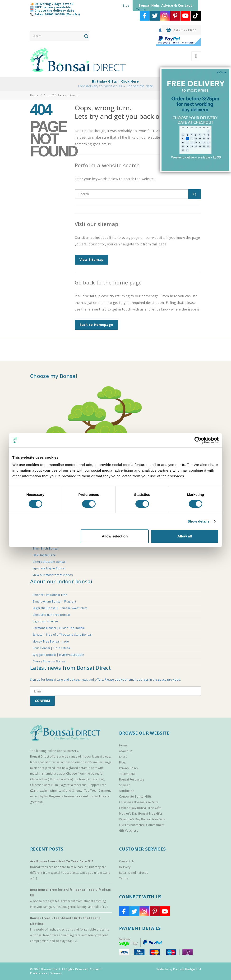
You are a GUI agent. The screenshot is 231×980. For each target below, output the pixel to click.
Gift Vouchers (129, 831)
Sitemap (125, 785)
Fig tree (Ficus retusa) (89, 779)
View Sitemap (92, 259)
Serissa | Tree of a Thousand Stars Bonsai (62, 635)
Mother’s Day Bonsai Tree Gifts (141, 814)
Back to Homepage (96, 325)
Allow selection (115, 536)
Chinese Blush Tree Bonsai (51, 615)
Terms (141, 9)
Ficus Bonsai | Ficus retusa (51, 648)
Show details (199, 521)
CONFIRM (42, 701)
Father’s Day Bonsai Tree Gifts (140, 808)
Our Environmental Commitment (142, 825)
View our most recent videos (53, 575)
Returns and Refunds (134, 873)
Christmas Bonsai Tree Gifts (139, 802)
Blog (126, 6)
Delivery (125, 867)
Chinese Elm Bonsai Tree (50, 595)
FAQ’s (123, 757)
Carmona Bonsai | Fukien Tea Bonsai (59, 628)
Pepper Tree (97, 785)
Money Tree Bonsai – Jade (51, 641)
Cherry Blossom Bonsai (49, 562)
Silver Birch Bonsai (46, 548)
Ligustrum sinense (45, 621)
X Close (222, 72)
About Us (126, 751)
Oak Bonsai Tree (44, 555)
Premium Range (100, 762)
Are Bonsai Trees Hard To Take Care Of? (62, 861)
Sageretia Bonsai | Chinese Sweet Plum (60, 608)
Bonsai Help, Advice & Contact (165, 5)
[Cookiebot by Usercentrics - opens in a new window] (198, 440)
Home (34, 95)
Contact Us (127, 861)
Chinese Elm (39, 779)
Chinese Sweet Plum (44, 785)
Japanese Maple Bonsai (49, 568)
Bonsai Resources (132, 779)
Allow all (185, 536)
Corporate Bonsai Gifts (135, 796)
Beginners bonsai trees (65, 796)
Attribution (127, 791)
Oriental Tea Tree (84, 791)
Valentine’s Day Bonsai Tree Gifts (142, 819)
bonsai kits (96, 796)
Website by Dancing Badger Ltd (179, 969)
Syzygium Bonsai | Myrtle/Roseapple (58, 655)
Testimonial (127, 774)
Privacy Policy (129, 768)
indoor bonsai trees (96, 756)
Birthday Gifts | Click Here (115, 81)
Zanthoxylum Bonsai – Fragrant (54, 601)
